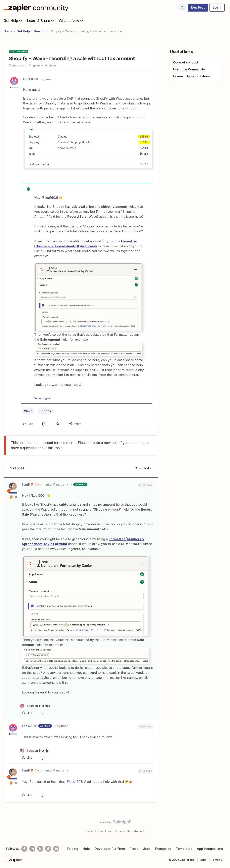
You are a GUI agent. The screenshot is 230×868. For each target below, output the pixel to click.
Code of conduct (186, 62)
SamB (26, 484)
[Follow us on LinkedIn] (32, 849)
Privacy (217, 860)
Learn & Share (41, 20)
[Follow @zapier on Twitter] (48, 849)
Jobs (147, 849)
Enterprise (163, 849)
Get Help (13, 20)
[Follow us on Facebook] (24, 849)
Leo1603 (29, 79)
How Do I (41, 31)
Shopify (45, 411)
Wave (28, 411)
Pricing (73, 849)
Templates (184, 849)
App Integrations (210, 849)
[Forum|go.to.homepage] (37, 8)
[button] (198, 8)
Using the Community (189, 69)
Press (134, 849)
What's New (71, 20)
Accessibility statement (129, 831)
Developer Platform (110, 849)
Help (86, 849)
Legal (203, 860)
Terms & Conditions (99, 831)
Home (8, 31)
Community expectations (192, 76)
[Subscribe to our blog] (40, 849)
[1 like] (35, 706)
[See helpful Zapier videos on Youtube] (56, 849)
